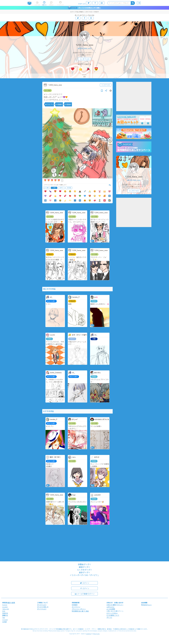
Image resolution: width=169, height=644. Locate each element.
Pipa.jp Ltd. (96, 634)
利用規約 (75, 605)
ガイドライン (76, 607)
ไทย (4, 618)
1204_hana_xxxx (84, 45)
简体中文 (5, 613)
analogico (89, 634)
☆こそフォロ (84, 59)
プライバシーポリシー (79, 609)
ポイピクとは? (42, 605)
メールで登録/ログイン (85, 594)
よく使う (47, 188)
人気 (54, 188)
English (5, 605)
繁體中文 (5, 615)
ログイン (84, 583)
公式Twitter (110, 607)
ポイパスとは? (42, 609)
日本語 (4, 622)
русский (5, 620)
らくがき (48, 90)
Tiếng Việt (6, 609)
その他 (69, 188)
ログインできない (112, 613)
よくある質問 (111, 609)
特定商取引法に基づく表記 (80, 611)
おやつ (61, 188)
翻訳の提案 (11, 603)
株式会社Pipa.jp (146, 605)
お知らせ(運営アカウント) (115, 605)
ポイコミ (109, 617)
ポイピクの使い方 (43, 607)
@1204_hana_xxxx (85, 48)
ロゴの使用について (113, 615)
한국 (4, 611)
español (5, 607)
